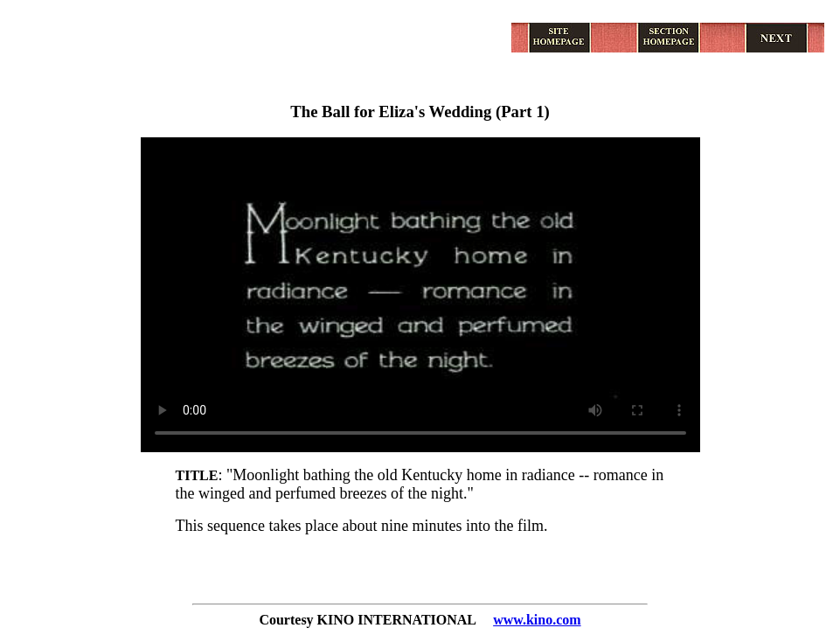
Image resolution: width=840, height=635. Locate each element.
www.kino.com (537, 620)
